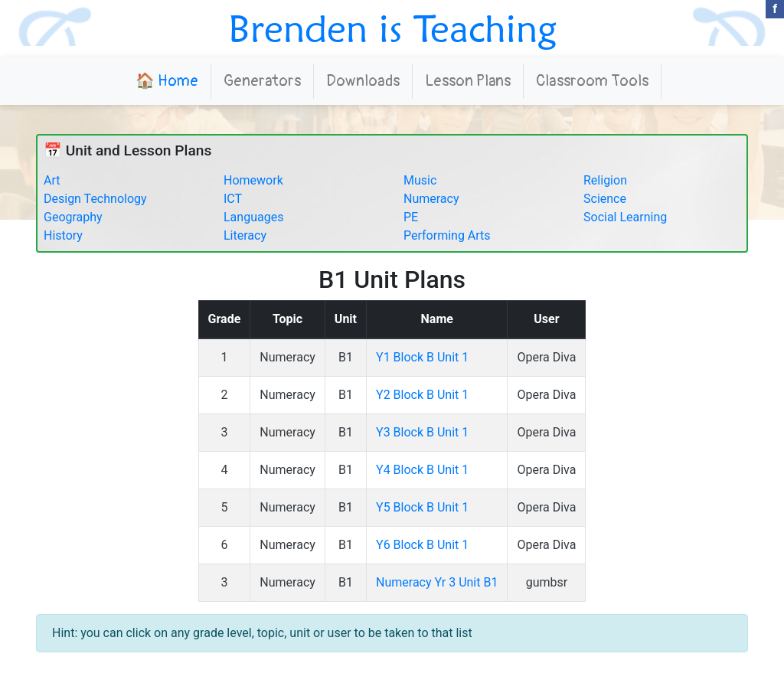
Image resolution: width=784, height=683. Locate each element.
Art (52, 180)
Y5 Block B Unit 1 (422, 507)
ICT (233, 199)
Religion (605, 180)
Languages (253, 217)
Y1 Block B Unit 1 (422, 357)
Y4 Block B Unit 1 (422, 470)
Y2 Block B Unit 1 (422, 395)
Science (605, 199)
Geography (73, 217)
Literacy (245, 235)
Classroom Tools (592, 81)
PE (411, 217)
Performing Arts (447, 235)
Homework (253, 180)
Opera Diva (546, 357)
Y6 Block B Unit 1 (422, 545)
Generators (262, 81)
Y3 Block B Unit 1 (422, 432)
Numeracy (431, 199)
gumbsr (547, 582)
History (63, 235)
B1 (346, 357)
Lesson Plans (468, 81)
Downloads (363, 81)
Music (420, 180)
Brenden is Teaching (392, 28)
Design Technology (95, 199)
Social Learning (625, 217)
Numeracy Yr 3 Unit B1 (437, 582)
